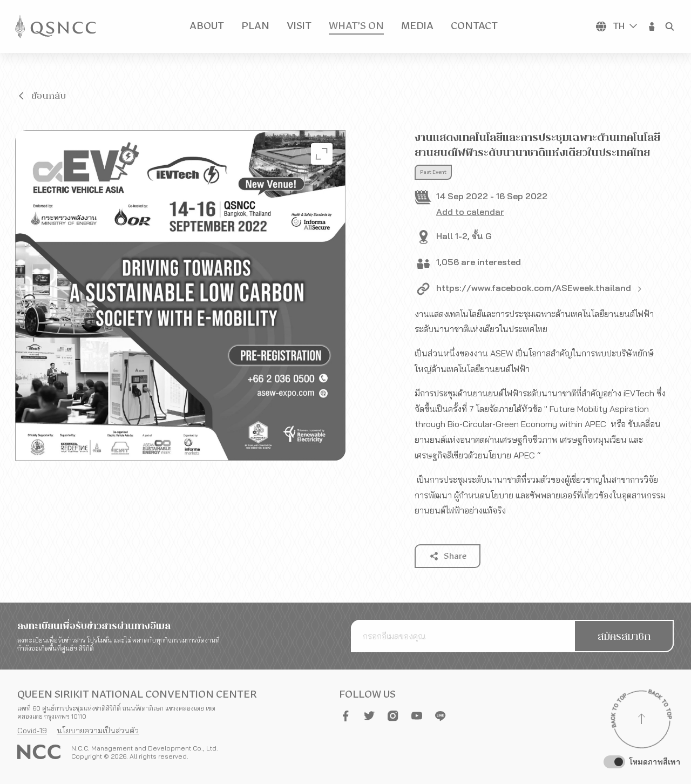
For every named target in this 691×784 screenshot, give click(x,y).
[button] (652, 26)
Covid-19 (32, 731)
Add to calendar (470, 212)
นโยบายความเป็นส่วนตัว (98, 731)
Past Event (433, 172)
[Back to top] (641, 720)
